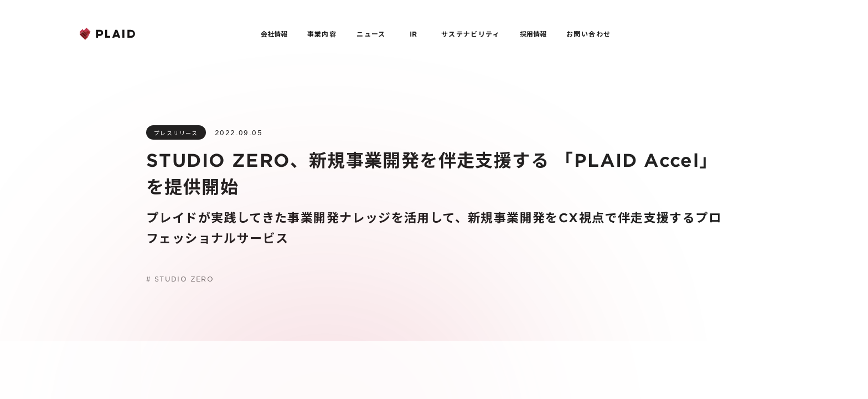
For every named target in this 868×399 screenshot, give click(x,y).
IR (413, 34)
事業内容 (322, 34)
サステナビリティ (471, 34)
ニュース (371, 34)
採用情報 (533, 34)
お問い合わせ (588, 34)
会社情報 (274, 34)
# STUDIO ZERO (180, 279)
